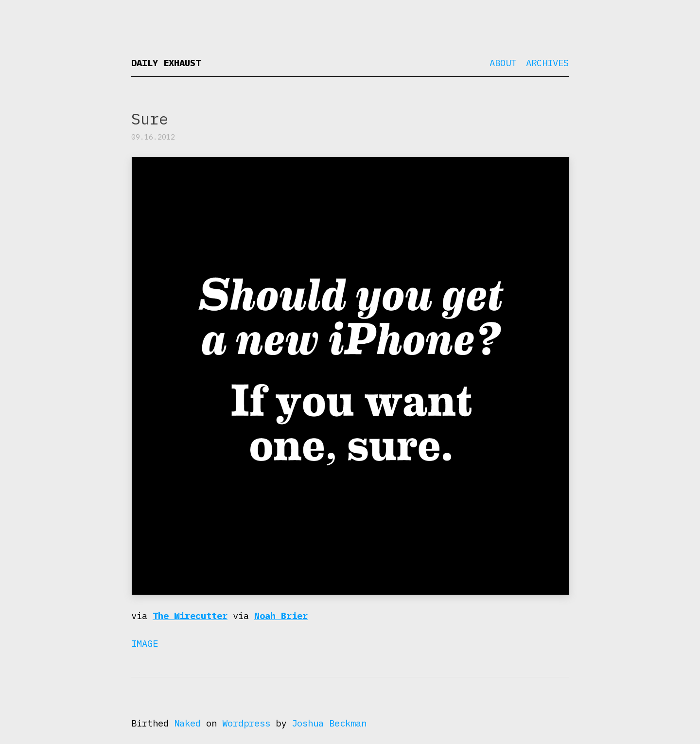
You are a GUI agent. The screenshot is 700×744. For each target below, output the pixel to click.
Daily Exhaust (166, 63)
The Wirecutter (190, 616)
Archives (547, 63)
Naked (187, 723)
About (503, 63)
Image (145, 643)
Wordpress (246, 723)
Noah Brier (281, 616)
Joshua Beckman (329, 723)
